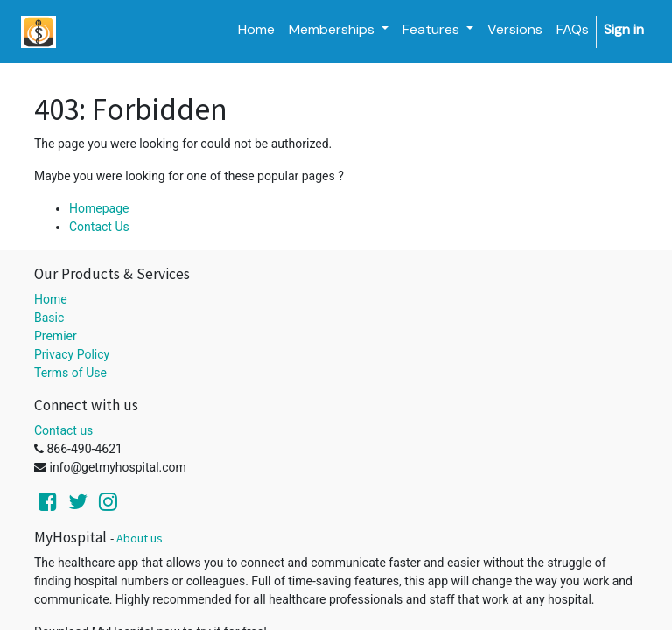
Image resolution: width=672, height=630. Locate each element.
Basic (49, 318)
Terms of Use (70, 373)
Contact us (63, 430)
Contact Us (99, 227)
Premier (56, 336)
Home (51, 299)
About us (140, 538)
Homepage (99, 208)
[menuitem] (256, 30)
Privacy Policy (72, 354)
